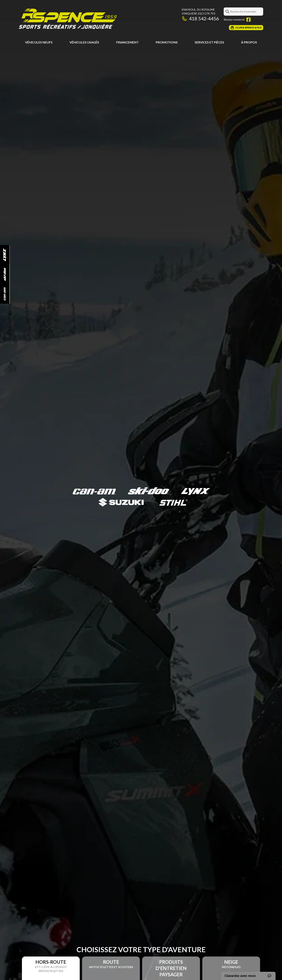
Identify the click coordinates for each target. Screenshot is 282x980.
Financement (127, 42)
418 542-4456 (200, 19)
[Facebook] (249, 20)
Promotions (167, 42)
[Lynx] (5, 255)
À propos (249, 42)
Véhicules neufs (39, 42)
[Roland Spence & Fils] (68, 19)
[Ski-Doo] (5, 274)
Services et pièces (209, 42)
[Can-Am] (5, 294)
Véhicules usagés (84, 42)
